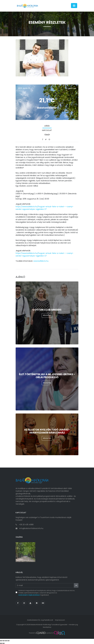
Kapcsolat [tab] (47, 130)
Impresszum (60, 620)
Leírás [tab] (47, 126)
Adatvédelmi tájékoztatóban (29, 595)
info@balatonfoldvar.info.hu (31, 528)
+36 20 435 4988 (26, 525)
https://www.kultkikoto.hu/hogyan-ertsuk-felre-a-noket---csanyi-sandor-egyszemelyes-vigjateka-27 (45, 208)
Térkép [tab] (47, 135)
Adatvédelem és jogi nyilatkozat (40, 620)
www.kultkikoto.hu (41, 261)
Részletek (47, 315)
